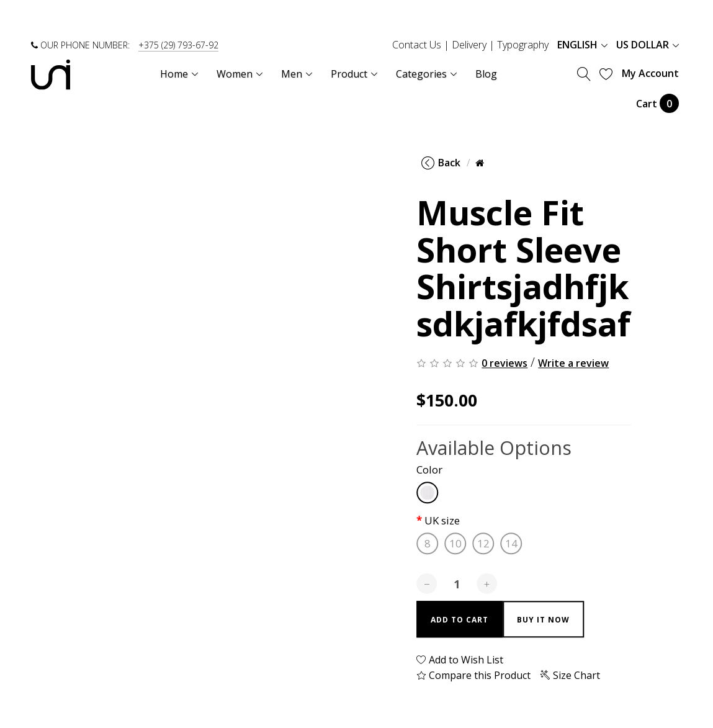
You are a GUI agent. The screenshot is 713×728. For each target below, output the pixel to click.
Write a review (573, 364)
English (582, 45)
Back (441, 163)
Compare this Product (473, 675)
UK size (442, 521)
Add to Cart (460, 620)
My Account (650, 73)
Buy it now (543, 620)
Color (429, 470)
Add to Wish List (460, 660)
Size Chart (570, 675)
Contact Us (417, 45)
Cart (657, 103)
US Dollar (648, 45)
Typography (523, 45)
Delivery (469, 45)
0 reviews (504, 364)
